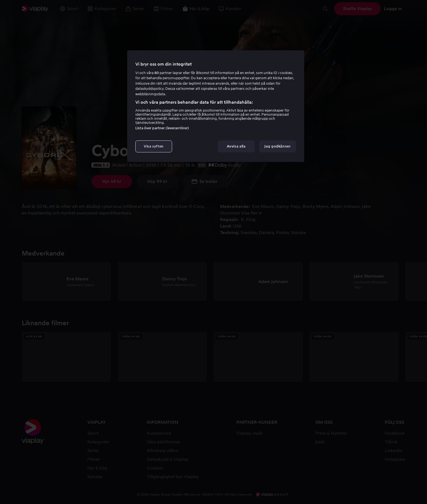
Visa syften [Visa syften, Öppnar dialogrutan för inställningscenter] (154, 146)
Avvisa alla (236, 146)
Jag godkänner (277, 146)
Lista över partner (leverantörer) (162, 128)
